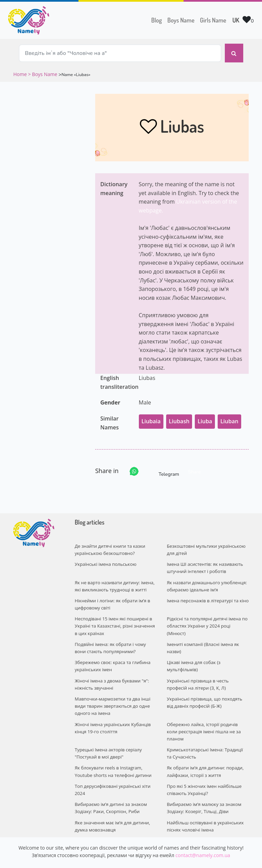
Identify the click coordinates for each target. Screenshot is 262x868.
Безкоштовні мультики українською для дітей (206, 546)
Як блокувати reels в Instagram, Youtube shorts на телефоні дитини (112, 754)
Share (194, 468)
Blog (156, 20)
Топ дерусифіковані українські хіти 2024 (112, 771)
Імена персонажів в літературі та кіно (207, 595)
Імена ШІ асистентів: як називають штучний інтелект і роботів (204, 564)
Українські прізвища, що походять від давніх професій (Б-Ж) (208, 694)
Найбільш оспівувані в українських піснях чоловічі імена (205, 807)
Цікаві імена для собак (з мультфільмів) (193, 659)
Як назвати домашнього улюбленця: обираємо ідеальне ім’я (206, 581)
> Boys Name (43, 71)
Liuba (205, 418)
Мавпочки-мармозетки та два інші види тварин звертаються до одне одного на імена (112, 697)
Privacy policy (173, 857)
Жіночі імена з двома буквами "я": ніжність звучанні (111, 676)
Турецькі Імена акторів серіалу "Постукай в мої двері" (108, 736)
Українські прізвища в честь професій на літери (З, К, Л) (208, 676)
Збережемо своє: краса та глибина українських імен (112, 659)
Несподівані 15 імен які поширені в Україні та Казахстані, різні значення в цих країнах (114, 620)
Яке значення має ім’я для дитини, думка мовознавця (112, 807)
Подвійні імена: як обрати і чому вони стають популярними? (110, 641)
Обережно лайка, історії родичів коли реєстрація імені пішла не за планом (207, 719)
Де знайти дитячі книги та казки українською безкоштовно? (109, 546)
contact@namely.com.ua (203, 835)
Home (21, 71)
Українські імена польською (105, 560)
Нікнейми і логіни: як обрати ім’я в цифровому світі (112, 599)
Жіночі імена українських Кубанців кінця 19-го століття (112, 719)
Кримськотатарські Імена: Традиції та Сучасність (207, 736)
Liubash (179, 418)
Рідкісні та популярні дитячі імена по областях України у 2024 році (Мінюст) (207, 620)
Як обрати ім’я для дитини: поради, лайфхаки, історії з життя (205, 754)
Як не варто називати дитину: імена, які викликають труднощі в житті (114, 581)
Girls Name (213, 20)
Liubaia (151, 418)
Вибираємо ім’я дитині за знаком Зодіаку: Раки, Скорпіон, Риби (110, 789)
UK (236, 20)
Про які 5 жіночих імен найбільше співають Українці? (204, 771)
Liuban (229, 418)
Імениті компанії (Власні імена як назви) (202, 641)
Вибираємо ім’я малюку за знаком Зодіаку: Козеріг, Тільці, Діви (203, 789)
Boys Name (182, 19)
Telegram (163, 468)
